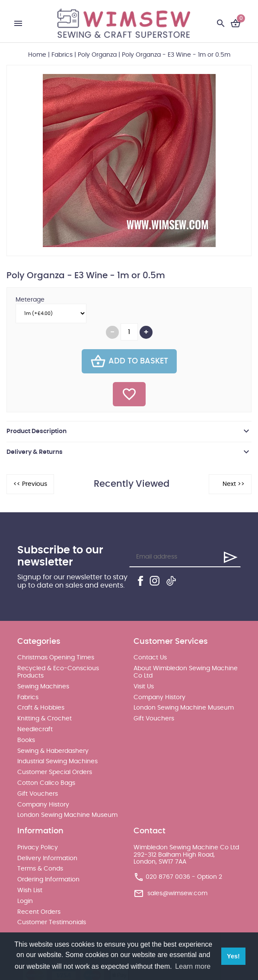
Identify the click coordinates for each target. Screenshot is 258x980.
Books (26, 740)
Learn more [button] (193, 966)
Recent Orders (39, 912)
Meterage (30, 300)
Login (25, 901)
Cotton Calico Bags (46, 783)
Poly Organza (97, 55)
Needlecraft (35, 729)
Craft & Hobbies (41, 708)
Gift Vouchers (38, 794)
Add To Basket (129, 361)
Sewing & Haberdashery (53, 751)
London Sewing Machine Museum (67, 815)
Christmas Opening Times (56, 658)
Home (37, 55)
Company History (43, 805)
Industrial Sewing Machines (57, 762)
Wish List (30, 890)
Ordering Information (48, 880)
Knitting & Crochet (45, 719)
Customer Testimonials (52, 922)
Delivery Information (47, 858)
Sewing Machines (43, 687)
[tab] (129, 431)
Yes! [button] (233, 956)
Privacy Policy (38, 848)
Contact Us (150, 658)
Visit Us (144, 687)
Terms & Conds (40, 869)
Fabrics (62, 55)
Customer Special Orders (55, 772)
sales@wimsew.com (177, 893)
